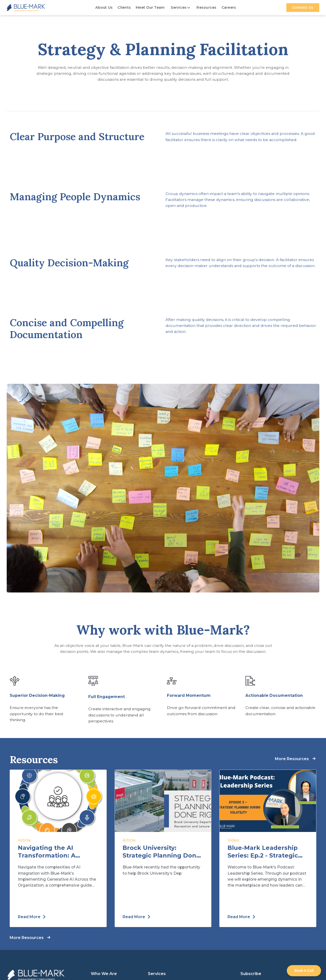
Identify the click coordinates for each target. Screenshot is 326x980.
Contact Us (303, 7)
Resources (206, 7)
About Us (104, 7)
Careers (229, 7)
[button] (180, 8)
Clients (124, 7)
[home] (26, 8)
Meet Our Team (150, 7)
